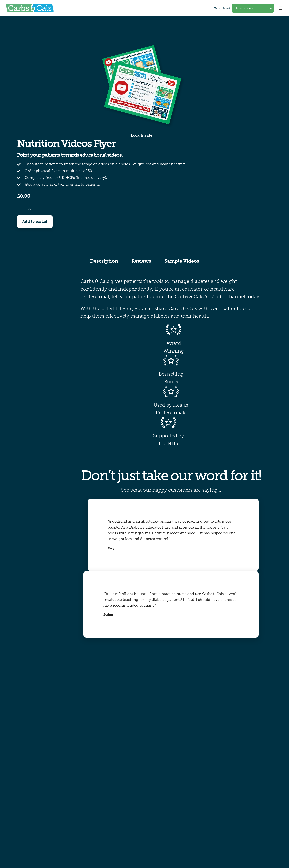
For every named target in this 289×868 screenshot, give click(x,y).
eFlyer (59, 184)
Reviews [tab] (141, 261)
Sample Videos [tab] (182, 261)
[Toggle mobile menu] (281, 8)
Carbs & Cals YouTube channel (210, 296)
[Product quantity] (29, 209)
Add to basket (35, 222)
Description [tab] (104, 261)
